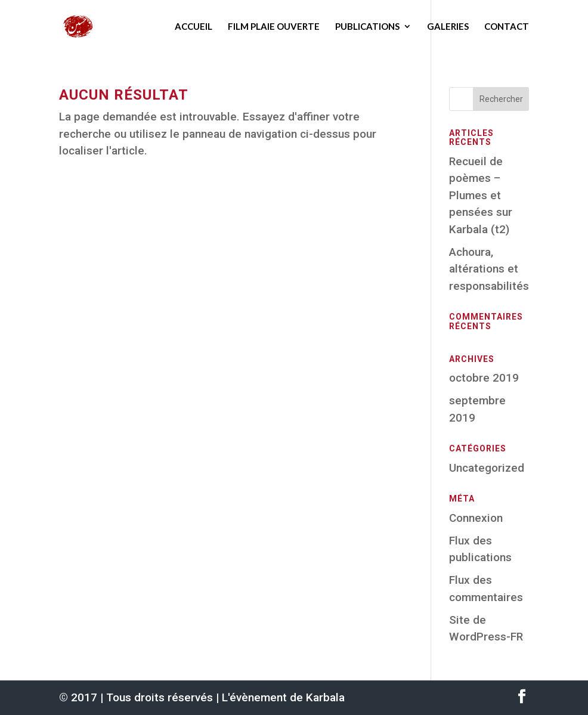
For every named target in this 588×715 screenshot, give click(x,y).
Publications (367, 26)
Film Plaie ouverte (274, 26)
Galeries (448, 26)
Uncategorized (487, 468)
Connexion (476, 518)
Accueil (194, 26)
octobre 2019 (484, 378)
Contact (507, 26)
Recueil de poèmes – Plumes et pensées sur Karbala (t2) (481, 195)
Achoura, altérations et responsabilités (489, 269)
